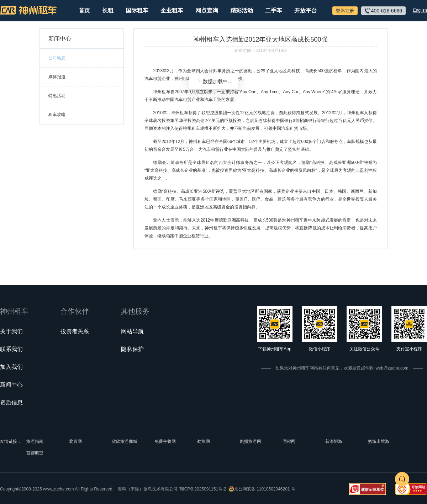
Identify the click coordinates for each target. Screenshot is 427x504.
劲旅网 (204, 441)
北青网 (75, 441)
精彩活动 (242, 10)
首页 (84, 10)
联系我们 (11, 349)
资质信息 (11, 402)
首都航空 (35, 453)
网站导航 (132, 331)
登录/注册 (345, 11)
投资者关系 (75, 331)
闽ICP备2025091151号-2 (202, 489)
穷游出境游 (379, 441)
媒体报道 (57, 77)
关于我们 (11, 331)
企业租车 (172, 10)
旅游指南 (35, 441)
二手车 (274, 10)
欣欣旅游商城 (125, 441)
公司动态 (57, 58)
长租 (108, 10)
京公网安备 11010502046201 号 (265, 489)
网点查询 (207, 10)
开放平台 (306, 10)
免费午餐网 (165, 441)
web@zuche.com (392, 368)
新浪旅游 (334, 441)
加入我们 (11, 367)
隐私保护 (132, 349)
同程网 (289, 441)
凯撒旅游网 (251, 441)
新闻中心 (11, 385)
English (420, 10)
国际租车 (137, 10)
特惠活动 (57, 96)
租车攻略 (57, 115)
